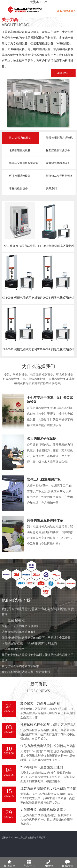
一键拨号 (48, 862)
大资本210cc (38, 2)
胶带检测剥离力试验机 (59, 138)
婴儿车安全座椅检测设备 (24, 163)
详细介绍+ (63, 73)
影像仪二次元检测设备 (59, 176)
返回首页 (10, 862)
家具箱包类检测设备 (58, 163)
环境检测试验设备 (20, 176)
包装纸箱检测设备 (20, 150)
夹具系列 (51, 188)
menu (3, 11)
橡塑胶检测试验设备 (58, 150)
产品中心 (29, 862)
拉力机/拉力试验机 (20, 138)
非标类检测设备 (18, 188)
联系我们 (67, 862)
